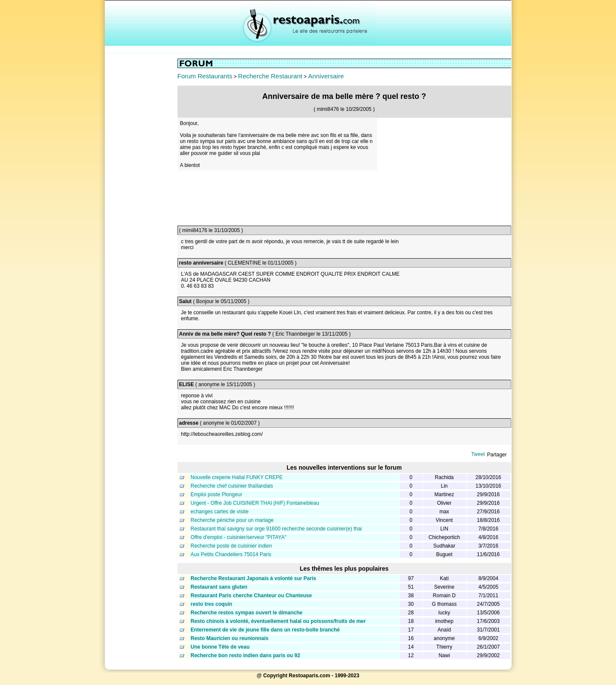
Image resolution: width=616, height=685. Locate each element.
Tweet (478, 454)
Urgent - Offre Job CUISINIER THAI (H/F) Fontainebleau (255, 503)
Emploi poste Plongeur (217, 494)
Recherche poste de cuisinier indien (231, 546)
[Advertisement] (141, 187)
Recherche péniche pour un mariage (232, 520)
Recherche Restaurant (270, 76)
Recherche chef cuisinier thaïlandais (232, 486)
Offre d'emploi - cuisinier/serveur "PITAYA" (239, 537)
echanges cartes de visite (220, 512)
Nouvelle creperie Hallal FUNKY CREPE (237, 477)
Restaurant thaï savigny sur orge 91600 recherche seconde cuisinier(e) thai (276, 529)
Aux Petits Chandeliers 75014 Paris (231, 554)
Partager (497, 455)
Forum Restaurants (205, 76)
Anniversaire (326, 76)
